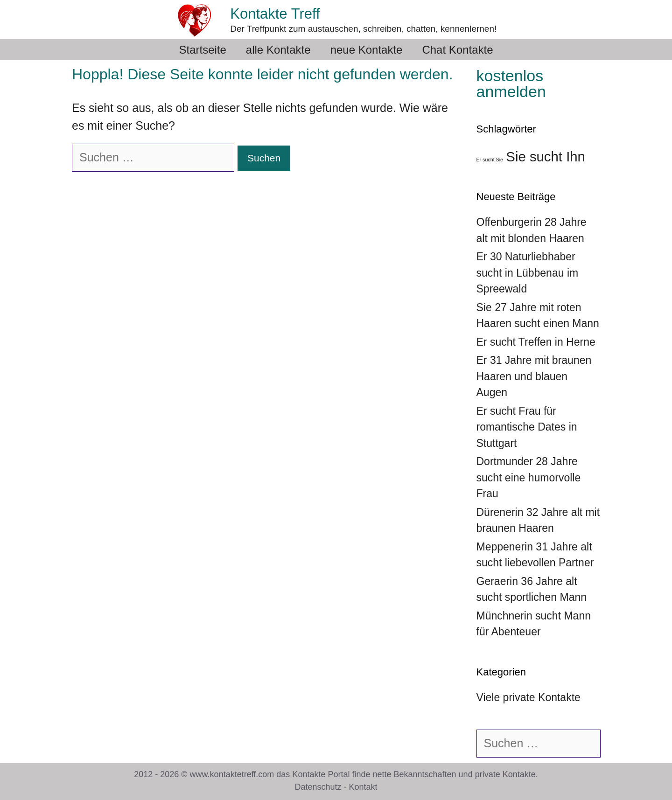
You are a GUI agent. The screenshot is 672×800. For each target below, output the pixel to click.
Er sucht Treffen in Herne (536, 342)
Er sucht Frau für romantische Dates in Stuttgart (527, 427)
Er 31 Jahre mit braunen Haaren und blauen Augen (534, 376)
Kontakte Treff (275, 14)
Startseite (202, 50)
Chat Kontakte (457, 50)
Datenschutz (318, 787)
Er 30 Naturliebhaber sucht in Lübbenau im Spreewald (528, 273)
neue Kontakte (367, 50)
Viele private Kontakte (528, 697)
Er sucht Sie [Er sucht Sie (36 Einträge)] (490, 160)
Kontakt (363, 787)
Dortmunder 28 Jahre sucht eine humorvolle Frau (529, 477)
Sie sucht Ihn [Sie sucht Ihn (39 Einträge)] (546, 157)
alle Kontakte (278, 50)
